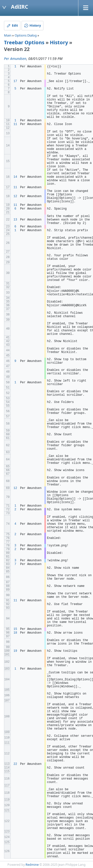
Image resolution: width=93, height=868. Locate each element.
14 (15, 177)
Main (8, 35)
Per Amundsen (15, 59)
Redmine (32, 865)
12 (15, 196)
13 (15, 220)
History (59, 42)
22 (15, 764)
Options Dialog (26, 35)
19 (15, 651)
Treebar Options (24, 42)
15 (15, 629)
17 (15, 81)
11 (15, 124)
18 (15, 633)
